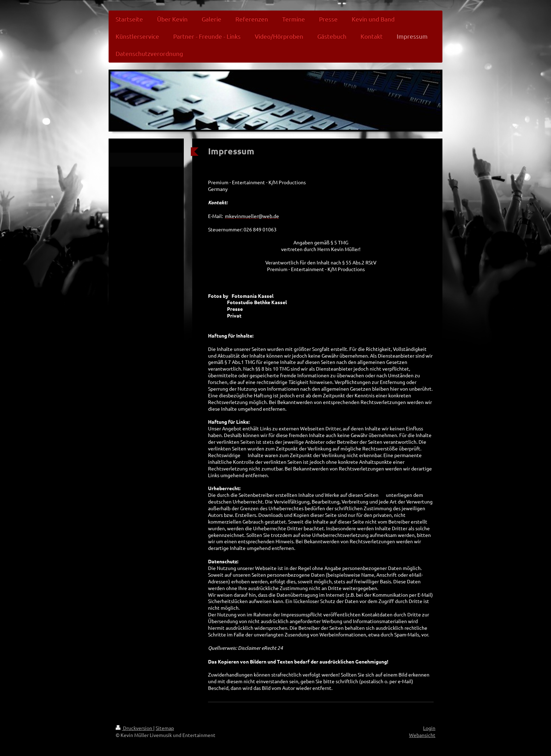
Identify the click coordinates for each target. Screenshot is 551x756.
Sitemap (165, 728)
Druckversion (134, 728)
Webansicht (422, 735)
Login (429, 728)
